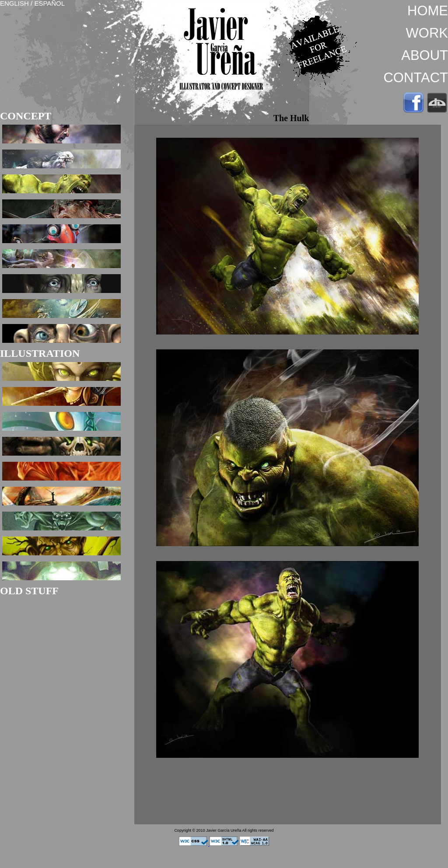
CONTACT (416, 78)
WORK (427, 33)
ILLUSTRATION (40, 353)
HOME (428, 11)
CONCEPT (26, 116)
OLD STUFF (29, 591)
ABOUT (425, 55)
